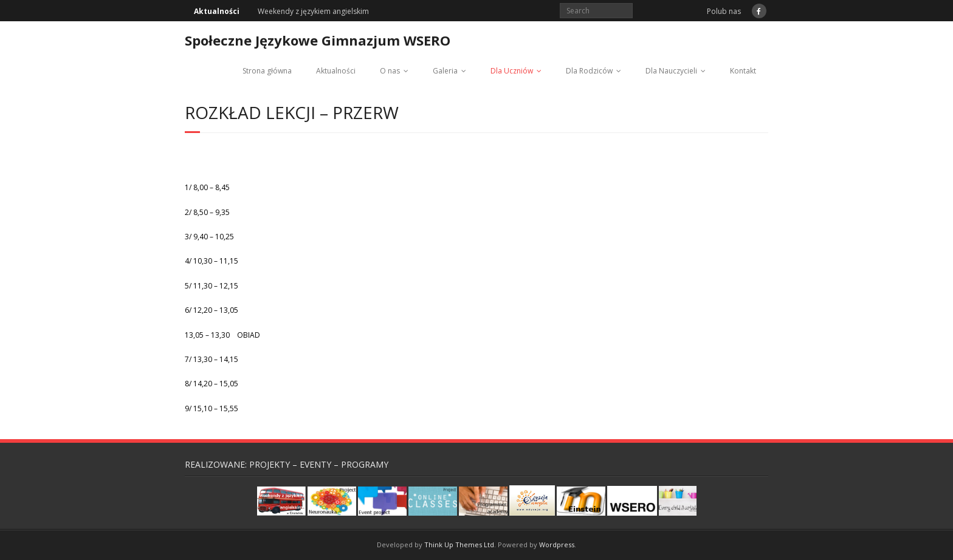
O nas (390, 71)
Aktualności (336, 71)
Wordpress (557, 545)
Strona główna (267, 71)
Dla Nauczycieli (671, 71)
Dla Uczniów (512, 71)
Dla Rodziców (589, 71)
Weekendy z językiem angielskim (313, 11)
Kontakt (743, 71)
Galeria (445, 71)
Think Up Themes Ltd (459, 545)
